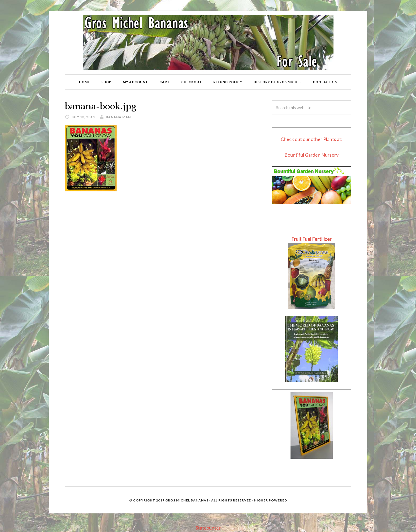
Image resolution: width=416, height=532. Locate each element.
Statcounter (208, 528)
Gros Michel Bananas (187, 500)
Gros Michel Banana (208, 42)
